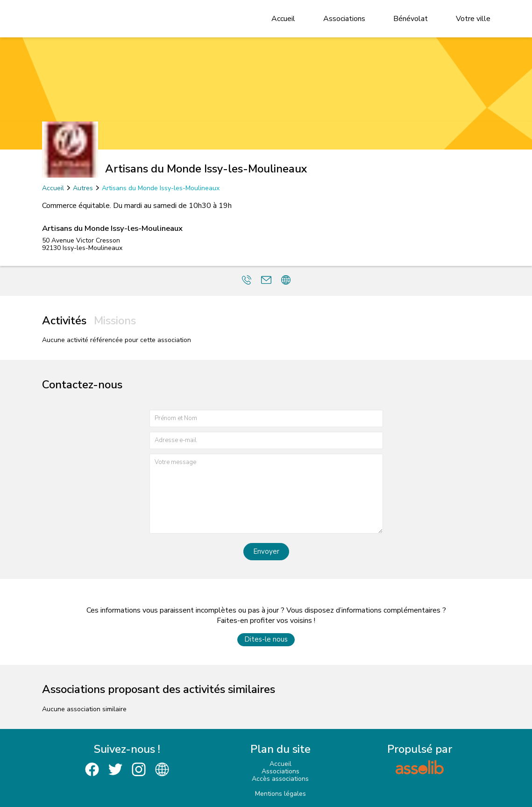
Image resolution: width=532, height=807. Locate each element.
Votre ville (473, 19)
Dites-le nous (266, 639)
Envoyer (266, 551)
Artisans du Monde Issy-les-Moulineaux (161, 188)
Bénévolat (411, 19)
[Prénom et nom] (266, 418)
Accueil (283, 19)
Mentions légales (280, 794)
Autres (83, 188)
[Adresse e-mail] (266, 440)
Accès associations (280, 779)
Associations (344, 19)
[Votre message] (266, 494)
